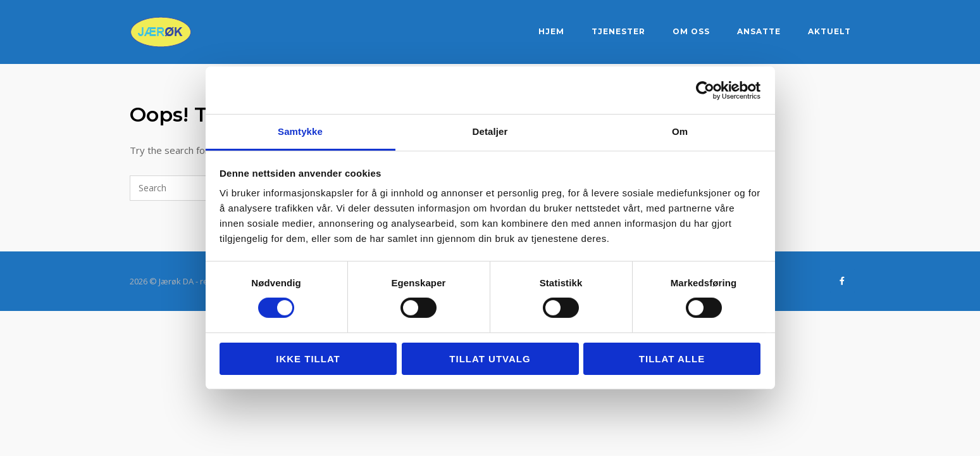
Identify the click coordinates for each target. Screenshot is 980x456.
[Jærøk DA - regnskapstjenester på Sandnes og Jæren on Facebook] (842, 281)
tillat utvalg (490, 359)
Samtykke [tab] (300, 131)
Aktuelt (829, 31)
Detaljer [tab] (490, 131)
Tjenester (618, 31)
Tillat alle (672, 359)
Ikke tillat (308, 359)
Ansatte (759, 31)
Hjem (551, 31)
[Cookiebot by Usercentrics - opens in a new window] (705, 90)
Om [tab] (680, 131)
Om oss (691, 31)
